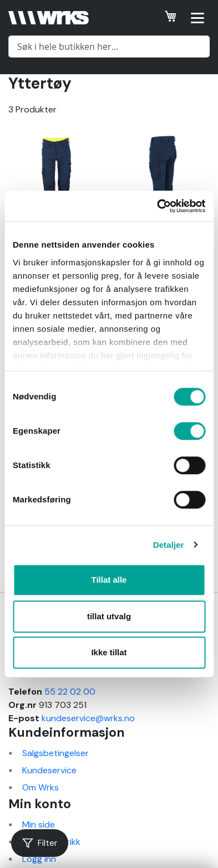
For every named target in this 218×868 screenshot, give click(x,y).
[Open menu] (197, 18)
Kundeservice (49, 770)
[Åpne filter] (40, 843)
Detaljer (169, 545)
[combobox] (109, 47)
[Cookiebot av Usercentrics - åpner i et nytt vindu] (157, 206)
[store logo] (49, 17)
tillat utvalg (109, 616)
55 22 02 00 (70, 692)
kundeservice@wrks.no (88, 718)
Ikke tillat (109, 652)
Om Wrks (40, 787)
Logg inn (39, 859)
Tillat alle (109, 580)
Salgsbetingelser (55, 753)
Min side (39, 825)
